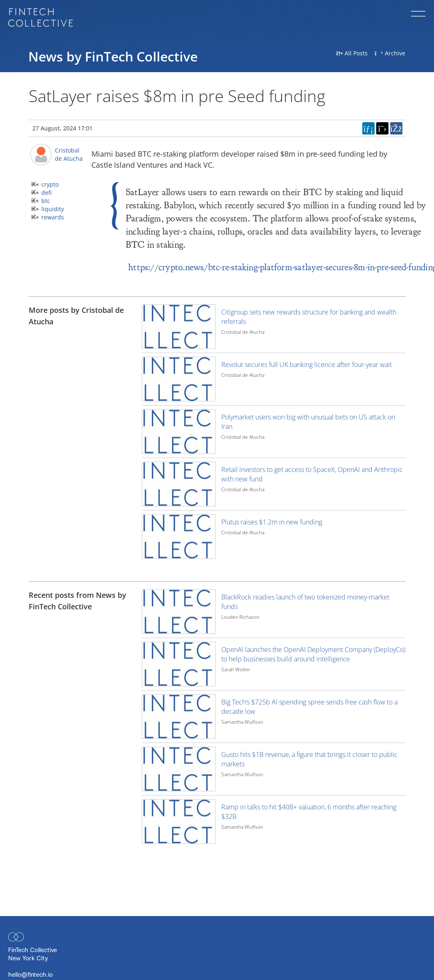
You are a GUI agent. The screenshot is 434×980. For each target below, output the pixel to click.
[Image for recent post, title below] (179, 612)
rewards (53, 217)
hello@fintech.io (31, 974)
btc (46, 201)
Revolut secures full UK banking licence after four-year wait (307, 365)
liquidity (53, 209)
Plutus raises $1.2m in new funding (272, 522)
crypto (50, 184)
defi (47, 193)
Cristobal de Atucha (69, 154)
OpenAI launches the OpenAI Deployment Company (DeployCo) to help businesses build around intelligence (313, 654)
